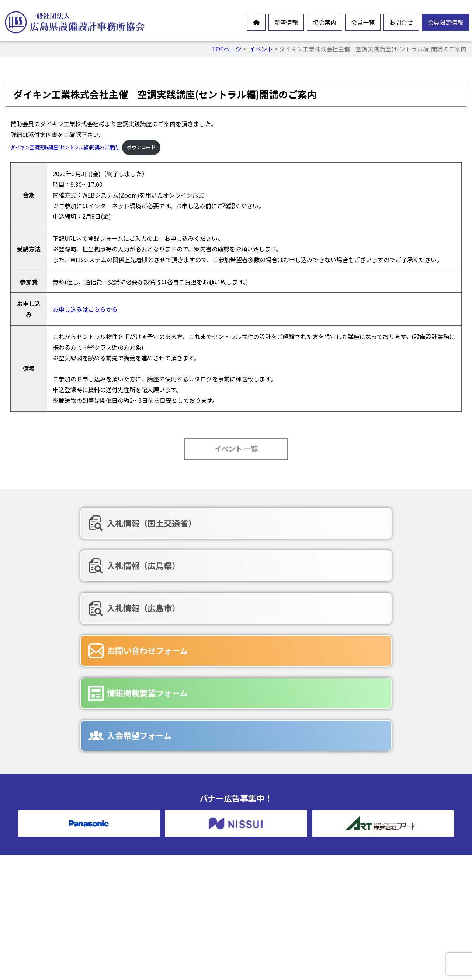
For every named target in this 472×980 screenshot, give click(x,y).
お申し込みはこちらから (85, 309)
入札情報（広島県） (228, 523)
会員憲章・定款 (160, 851)
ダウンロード (141, 147)
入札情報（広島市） (377, 523)
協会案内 (324, 22)
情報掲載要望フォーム (232, 561)
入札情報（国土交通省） (87, 523)
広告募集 (269, 914)
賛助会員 (269, 839)
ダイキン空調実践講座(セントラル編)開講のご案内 (65, 147)
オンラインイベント (48, 859)
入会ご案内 (154, 910)
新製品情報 (36, 871)
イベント (261, 49)
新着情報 (286, 22)
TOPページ (227, 49)
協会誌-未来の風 (161, 898)
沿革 (145, 875)
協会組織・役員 (160, 887)
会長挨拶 (151, 839)
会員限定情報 (445, 22)
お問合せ (401, 22)
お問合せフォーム (281, 878)
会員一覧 (363, 22)
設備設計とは (157, 827)
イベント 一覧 (236, 449)
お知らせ (33, 847)
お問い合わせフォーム (83, 561)
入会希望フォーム (373, 561)
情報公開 (151, 863)
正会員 (266, 827)
